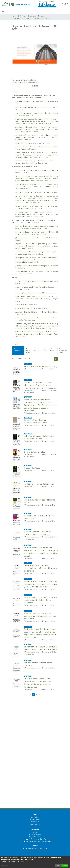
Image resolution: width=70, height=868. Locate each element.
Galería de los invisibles (24, 308)
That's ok (65, 865)
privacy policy (25, 861)
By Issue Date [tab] (28, 350)
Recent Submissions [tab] (18, 349)
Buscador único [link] (35, 837)
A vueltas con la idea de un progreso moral (32, 101)
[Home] (19, 4)
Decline (58, 865)
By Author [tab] (36, 349)
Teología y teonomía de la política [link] (39, 486)
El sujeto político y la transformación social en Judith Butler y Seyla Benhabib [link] (40, 607)
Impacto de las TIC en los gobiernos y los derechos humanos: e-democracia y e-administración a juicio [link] (41, 590)
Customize (5, 865)
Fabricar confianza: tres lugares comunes (30, 192)
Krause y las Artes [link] (32, 470)
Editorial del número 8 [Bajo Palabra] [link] (41, 366)
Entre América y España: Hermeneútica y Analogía (37, 318)
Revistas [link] (41, 16)
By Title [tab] (44, 349)
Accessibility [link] (35, 822)
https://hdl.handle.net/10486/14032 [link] (24, 82)
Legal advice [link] (35, 817)
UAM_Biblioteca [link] (35, 835)
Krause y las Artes (22, 305)
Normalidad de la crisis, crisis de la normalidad (34, 281)
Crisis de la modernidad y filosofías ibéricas (31, 287)
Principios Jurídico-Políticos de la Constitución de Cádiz (37, 147)
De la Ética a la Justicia (24, 143)
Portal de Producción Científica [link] (35, 839)
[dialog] (35, 862)
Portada (15, 92)
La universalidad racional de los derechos (32, 107)
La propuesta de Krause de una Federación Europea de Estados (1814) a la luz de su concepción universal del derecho (37, 260)
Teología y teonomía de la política (28, 293)
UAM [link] (35, 832)
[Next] (40, 709)
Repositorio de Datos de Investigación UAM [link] (35, 841)
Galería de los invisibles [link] (34, 454)
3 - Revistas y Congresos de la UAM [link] (27, 16)
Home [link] (14, 16)
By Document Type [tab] (63, 350)
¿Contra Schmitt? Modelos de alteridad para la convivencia (37, 266)
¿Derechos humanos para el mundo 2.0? (32, 238)
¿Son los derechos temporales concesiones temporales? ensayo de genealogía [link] (40, 625)
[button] (63, 4)
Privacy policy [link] (35, 819)
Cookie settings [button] (35, 824)
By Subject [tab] (53, 349)
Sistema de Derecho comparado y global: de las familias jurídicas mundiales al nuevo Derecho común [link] (40, 385)
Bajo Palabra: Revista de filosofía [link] (23, 18)
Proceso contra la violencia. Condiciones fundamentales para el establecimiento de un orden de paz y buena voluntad (37, 155)
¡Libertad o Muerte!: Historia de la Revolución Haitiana (37, 312)
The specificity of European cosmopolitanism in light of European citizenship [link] (41, 573)
